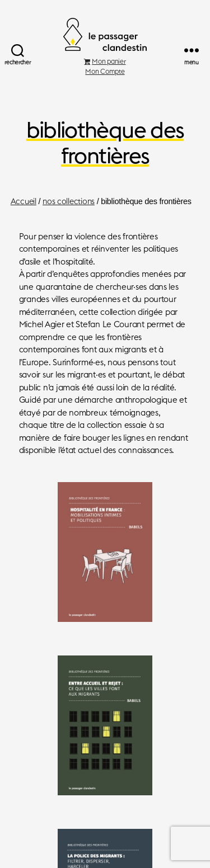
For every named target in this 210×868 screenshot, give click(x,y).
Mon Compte (105, 71)
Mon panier (105, 61)
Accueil (24, 201)
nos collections (69, 201)
